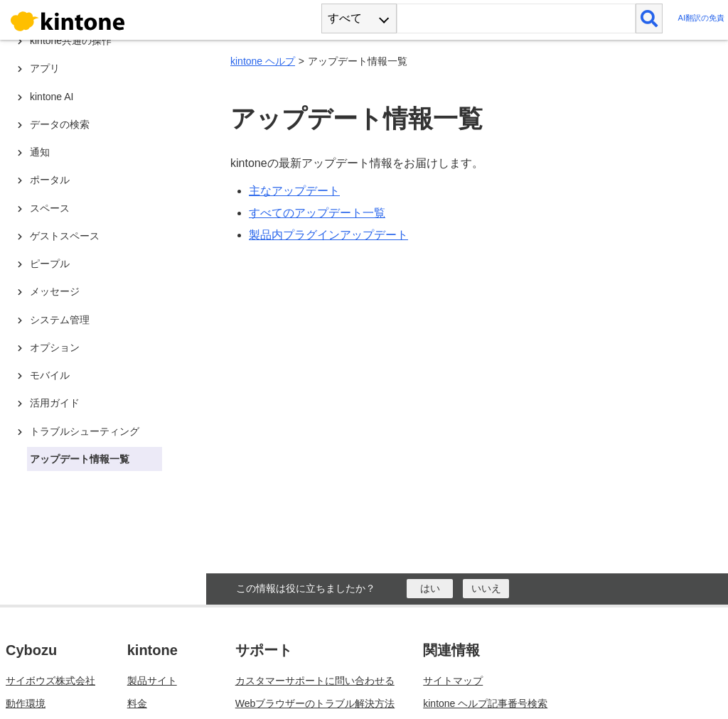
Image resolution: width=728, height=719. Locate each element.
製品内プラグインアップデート (328, 235)
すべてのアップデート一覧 (317, 213)
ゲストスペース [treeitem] (65, 236)
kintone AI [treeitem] (52, 97)
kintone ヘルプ (263, 61)
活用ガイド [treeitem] (55, 403)
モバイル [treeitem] (50, 375)
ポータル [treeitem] (50, 180)
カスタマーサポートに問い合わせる (315, 681)
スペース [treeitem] (50, 208)
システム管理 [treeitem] (60, 320)
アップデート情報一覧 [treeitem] (80, 459)
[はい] (430, 589)
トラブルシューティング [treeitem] (85, 431)
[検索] (649, 18)
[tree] (107, 256)
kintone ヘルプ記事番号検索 (485, 703)
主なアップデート (294, 191)
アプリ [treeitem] (45, 68)
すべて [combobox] (345, 18)
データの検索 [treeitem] (60, 124)
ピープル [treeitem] (50, 264)
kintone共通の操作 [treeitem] (71, 40)
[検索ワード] (516, 18)
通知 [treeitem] (40, 152)
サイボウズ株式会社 (50, 681)
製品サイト (152, 681)
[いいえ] (486, 589)
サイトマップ (453, 681)
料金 (137, 703)
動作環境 (26, 703)
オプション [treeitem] (55, 347)
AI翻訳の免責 (701, 18)
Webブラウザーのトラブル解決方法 (315, 703)
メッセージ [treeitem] (55, 291)
